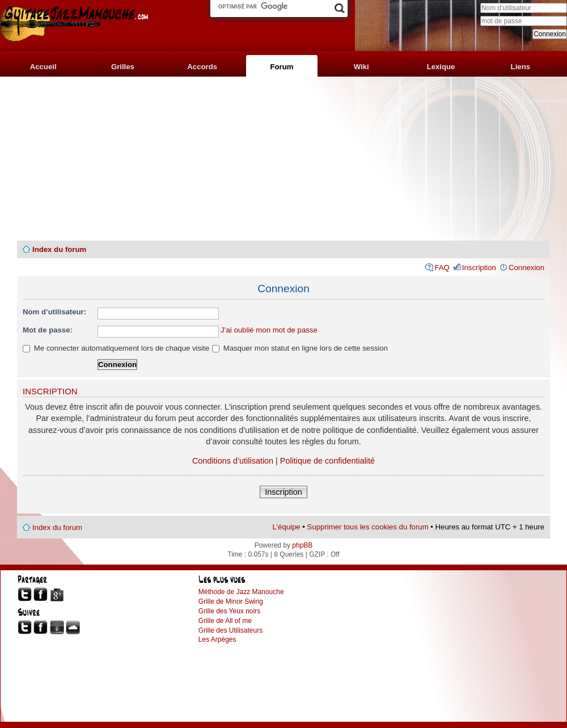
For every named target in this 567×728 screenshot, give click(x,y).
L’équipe (287, 527)
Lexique (441, 67)
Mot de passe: (48, 330)
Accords (202, 67)
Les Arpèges (217, 639)
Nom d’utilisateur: (54, 312)
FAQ (442, 268)
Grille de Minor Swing (231, 601)
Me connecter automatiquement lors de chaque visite (116, 348)
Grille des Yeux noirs (229, 611)
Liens (521, 67)
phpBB (302, 545)
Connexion (526, 268)
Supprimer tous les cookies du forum (368, 527)
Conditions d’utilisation (233, 461)
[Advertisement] (283, 159)
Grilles (123, 67)
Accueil (43, 67)
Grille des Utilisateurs (230, 630)
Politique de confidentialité (327, 461)
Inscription (479, 268)
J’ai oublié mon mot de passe (269, 330)
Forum (282, 67)
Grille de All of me (225, 621)
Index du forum (59, 249)
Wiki (361, 67)
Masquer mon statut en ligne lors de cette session (300, 348)
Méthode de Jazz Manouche (241, 592)
